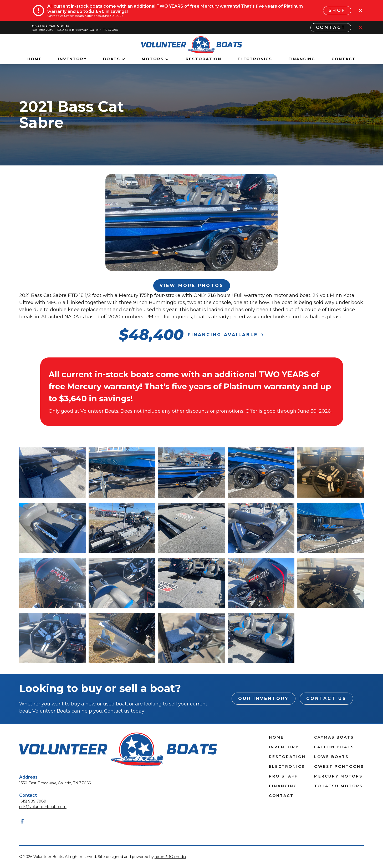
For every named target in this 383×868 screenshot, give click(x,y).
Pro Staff (283, 776)
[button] (114, 59)
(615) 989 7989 (33, 801)
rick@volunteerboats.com (43, 807)
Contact (331, 27)
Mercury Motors (338, 776)
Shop (337, 10)
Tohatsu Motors (338, 786)
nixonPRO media (170, 857)
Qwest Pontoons (339, 766)
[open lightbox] (53, 473)
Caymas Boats (334, 737)
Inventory (72, 59)
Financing (302, 59)
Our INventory (264, 698)
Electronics (255, 59)
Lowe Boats (331, 757)
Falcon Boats (334, 747)
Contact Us (326, 698)
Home (35, 59)
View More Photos (192, 286)
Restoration (203, 59)
